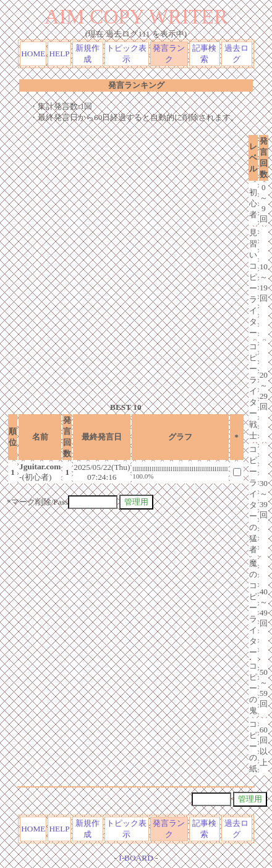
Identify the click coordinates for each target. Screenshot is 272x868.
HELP (59, 54)
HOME (33, 54)
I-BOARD (136, 858)
